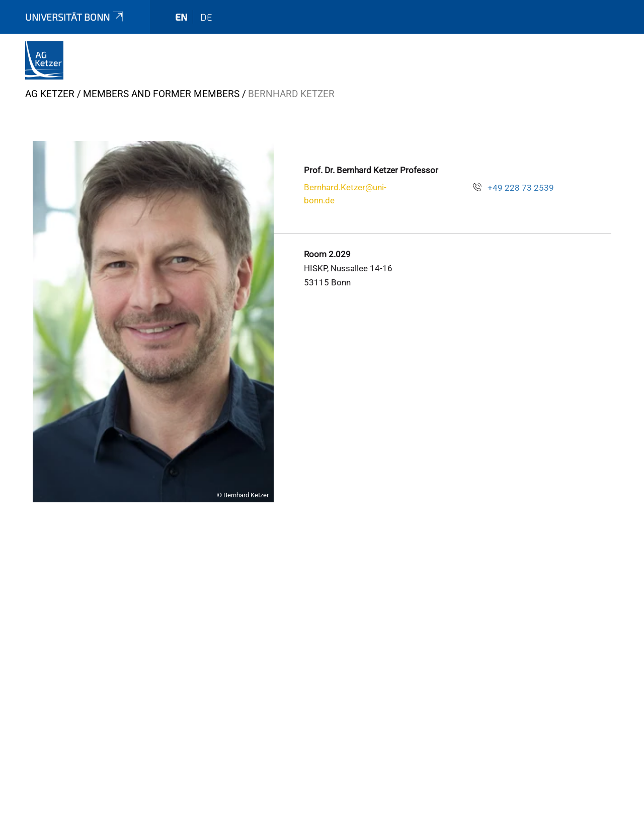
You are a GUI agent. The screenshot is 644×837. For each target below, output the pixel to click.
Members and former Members (161, 94)
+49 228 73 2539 (521, 188)
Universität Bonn (75, 17)
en (181, 17)
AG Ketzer (50, 94)
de (206, 17)
